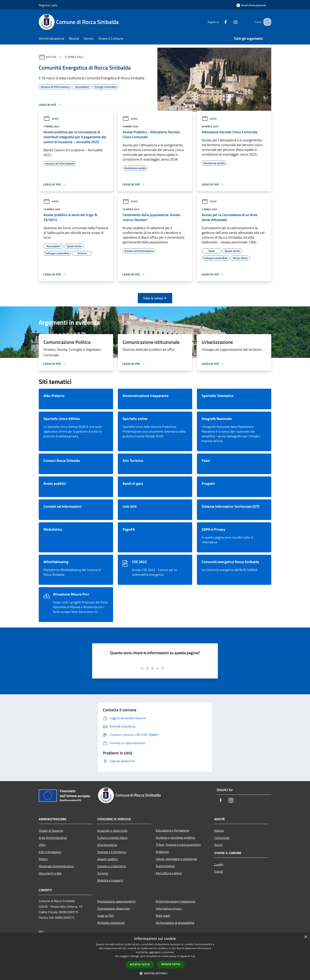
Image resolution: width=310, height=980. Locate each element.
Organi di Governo (51, 831)
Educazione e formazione (172, 830)
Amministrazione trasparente (176, 901)
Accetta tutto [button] (140, 964)
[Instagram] (231, 22)
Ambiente (162, 852)
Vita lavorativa (107, 845)
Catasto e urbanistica (112, 866)
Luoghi (219, 864)
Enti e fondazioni (50, 852)
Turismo (103, 873)
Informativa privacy (169, 908)
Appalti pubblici (108, 859)
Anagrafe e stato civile (112, 831)
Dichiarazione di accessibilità (175, 923)
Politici (43, 859)
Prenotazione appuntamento (116, 901)
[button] (155, 973)
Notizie (51, 57)
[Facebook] (221, 22)
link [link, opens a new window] (193, 956)
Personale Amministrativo (56, 866)
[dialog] (155, 956)
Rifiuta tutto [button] (171, 964)
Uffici (42, 845)
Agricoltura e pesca (169, 873)
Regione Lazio (48, 5)
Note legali (163, 916)
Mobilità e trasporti (110, 880)
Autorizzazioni (165, 866)
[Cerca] (267, 22)
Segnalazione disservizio (114, 908)
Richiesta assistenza (111, 923)
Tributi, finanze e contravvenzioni (178, 845)
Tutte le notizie (155, 298)
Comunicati (222, 838)
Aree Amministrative (53, 838)
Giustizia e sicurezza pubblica (175, 837)
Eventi (219, 871)
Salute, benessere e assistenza (176, 859)
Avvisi (51, 119)
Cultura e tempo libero (112, 838)
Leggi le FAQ (106, 916)
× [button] (306, 937)
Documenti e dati (50, 873)
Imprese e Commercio (112, 852)
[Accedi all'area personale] (251, 5)
